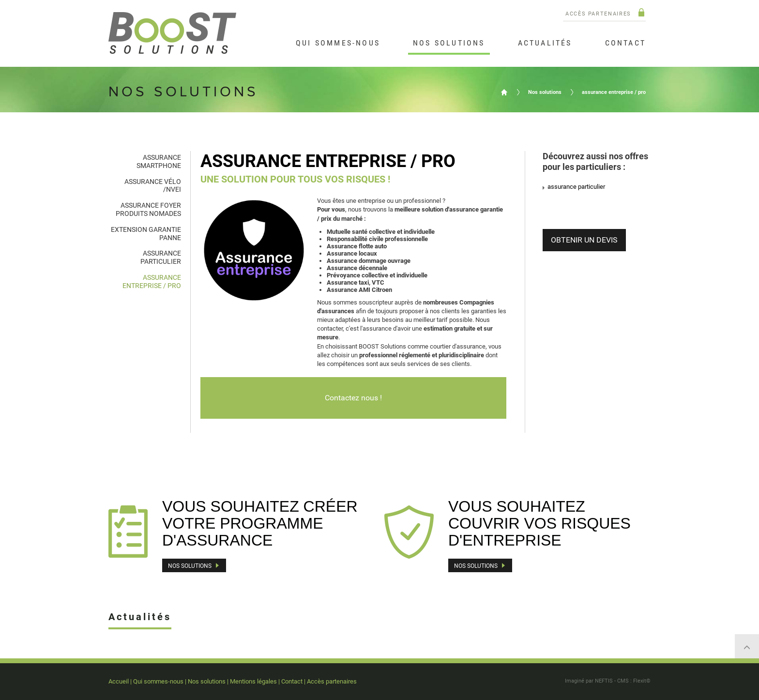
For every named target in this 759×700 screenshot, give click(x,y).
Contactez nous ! (353, 398)
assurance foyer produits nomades (148, 209)
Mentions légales (253, 681)
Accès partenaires (598, 14)
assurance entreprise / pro (614, 92)
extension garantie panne (146, 234)
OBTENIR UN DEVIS (584, 240)
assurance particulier (161, 257)
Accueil (504, 92)
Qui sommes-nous (158, 681)
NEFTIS (604, 681)
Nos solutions (545, 92)
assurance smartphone (159, 161)
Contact (292, 681)
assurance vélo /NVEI (153, 186)
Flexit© (642, 681)
